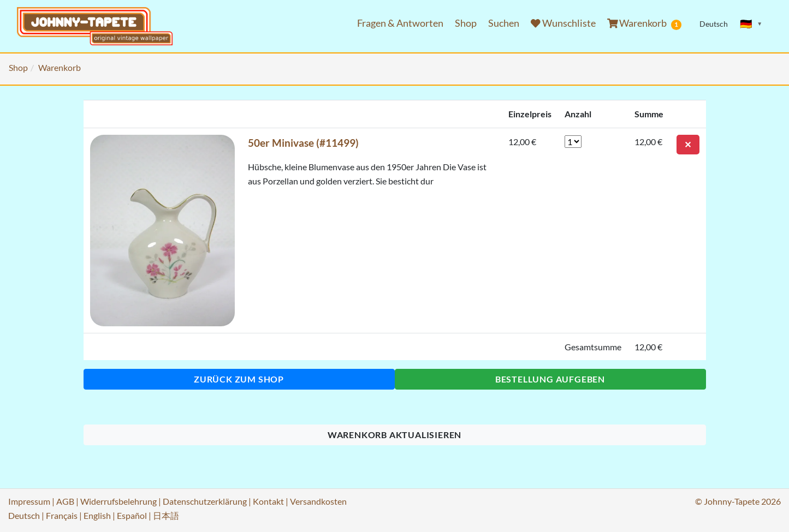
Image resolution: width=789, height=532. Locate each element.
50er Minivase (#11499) (303, 143)
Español (132, 515)
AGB (65, 501)
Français (62, 515)
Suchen (504, 23)
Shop (466, 23)
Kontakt (268, 501)
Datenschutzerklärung (205, 501)
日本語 (166, 515)
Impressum (29, 501)
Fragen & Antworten (400, 23)
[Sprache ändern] (751, 24)
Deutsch (24, 515)
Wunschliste (563, 23)
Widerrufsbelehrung (118, 501)
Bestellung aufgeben (550, 379)
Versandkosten (318, 501)
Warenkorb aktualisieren (394, 435)
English (97, 515)
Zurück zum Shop (239, 379)
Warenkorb (645, 23)
